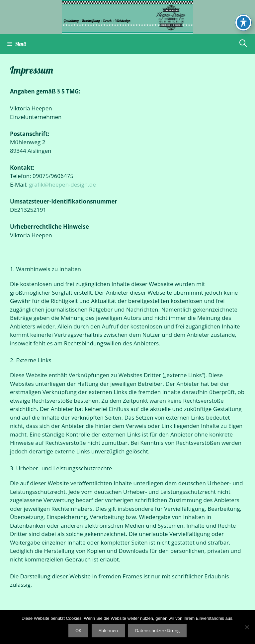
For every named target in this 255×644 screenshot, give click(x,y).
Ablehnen (108, 630)
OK (78, 630)
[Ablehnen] (247, 627)
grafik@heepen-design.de (62, 184)
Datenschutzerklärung (157, 630)
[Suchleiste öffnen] (243, 43)
